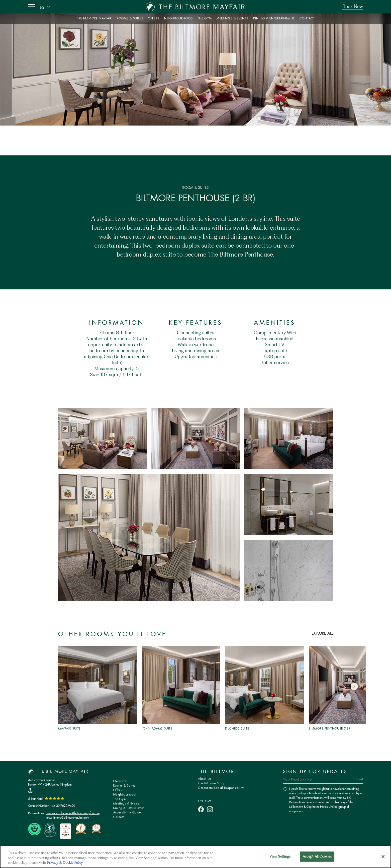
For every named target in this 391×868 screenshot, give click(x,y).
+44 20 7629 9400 (63, 806)
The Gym (120, 799)
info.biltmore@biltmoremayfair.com (67, 818)
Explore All (322, 634)
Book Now (353, 7)
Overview (120, 781)
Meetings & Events (126, 804)
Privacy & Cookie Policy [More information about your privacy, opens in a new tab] (65, 863)
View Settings (280, 856)
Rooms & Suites (124, 786)
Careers (119, 817)
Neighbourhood (125, 795)
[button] (354, 686)
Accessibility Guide (127, 813)
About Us (205, 779)
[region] (195, 857)
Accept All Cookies (317, 856)
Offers (118, 790)
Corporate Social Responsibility (221, 788)
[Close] (383, 857)
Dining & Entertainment (129, 808)
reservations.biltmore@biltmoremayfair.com (73, 813)
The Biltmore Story (211, 783)
